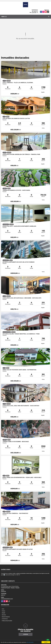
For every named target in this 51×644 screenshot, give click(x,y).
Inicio (3, 609)
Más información (30, 642)
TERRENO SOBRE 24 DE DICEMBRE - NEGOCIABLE (16, 442)
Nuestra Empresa (6, 617)
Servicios (4, 615)
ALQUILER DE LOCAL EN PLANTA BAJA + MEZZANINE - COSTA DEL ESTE (22, 298)
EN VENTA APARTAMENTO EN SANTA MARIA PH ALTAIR (18, 549)
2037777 (36, 11)
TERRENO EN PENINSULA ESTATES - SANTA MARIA (16, 190)
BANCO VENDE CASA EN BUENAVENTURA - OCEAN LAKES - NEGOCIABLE (22, 478)
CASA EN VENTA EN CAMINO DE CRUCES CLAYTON (16, 119)
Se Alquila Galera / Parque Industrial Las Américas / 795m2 (21, 334)
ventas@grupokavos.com (7, 599)
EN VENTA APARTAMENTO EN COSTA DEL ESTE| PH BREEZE (18, 262)
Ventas (3, 611)
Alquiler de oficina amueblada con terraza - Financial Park (21, 154)
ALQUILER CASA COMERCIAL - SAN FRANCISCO (15, 513)
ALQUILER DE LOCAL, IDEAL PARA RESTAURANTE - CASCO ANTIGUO (21, 406)
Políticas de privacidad (7, 621)
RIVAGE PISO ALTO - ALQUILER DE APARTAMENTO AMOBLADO (19, 226)
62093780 (34, 12)
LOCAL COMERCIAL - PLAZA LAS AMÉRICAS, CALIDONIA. (18, 83)
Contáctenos (5, 619)
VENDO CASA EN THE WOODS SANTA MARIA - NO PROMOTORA (19, 370)
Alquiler (4, 613)
